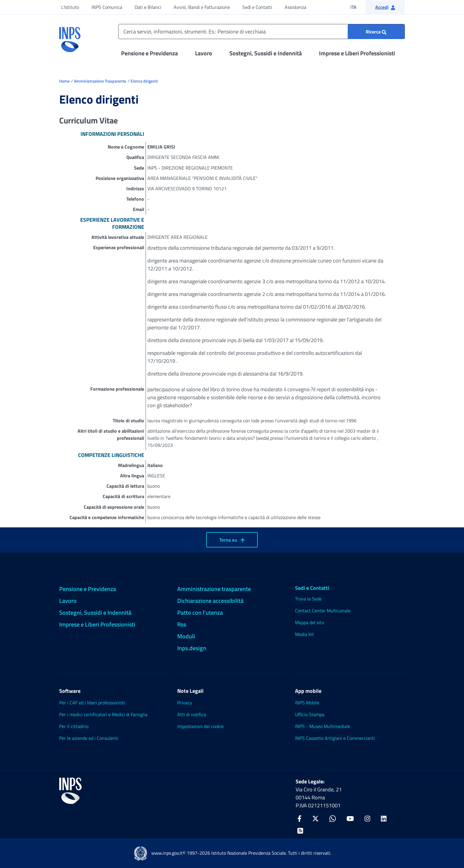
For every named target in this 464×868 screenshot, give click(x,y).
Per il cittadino (74, 726)
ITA (357, 7)
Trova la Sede (308, 599)
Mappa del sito (310, 622)
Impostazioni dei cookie (200, 726)
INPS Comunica (107, 7)
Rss (182, 624)
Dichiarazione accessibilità (210, 601)
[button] (385, 7)
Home (64, 81)
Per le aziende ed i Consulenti (89, 738)
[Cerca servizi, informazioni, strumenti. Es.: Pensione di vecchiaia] (262, 32)
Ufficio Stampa (310, 714)
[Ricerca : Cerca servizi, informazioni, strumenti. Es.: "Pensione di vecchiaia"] (376, 32)
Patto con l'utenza (200, 612)
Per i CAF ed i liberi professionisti (92, 703)
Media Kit (304, 634)
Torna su (232, 540)
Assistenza (295, 7)
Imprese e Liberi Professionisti (357, 53)
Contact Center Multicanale (323, 611)
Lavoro (204, 53)
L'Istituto (70, 7)
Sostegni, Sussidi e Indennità (266, 53)
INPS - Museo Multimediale (323, 726)
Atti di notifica (192, 714)
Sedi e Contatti (257, 7)
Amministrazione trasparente (214, 589)
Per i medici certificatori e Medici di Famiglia (103, 714)
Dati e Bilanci (148, 7)
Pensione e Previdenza (149, 53)
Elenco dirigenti (144, 81)
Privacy (185, 703)
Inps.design (192, 648)
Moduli (186, 636)
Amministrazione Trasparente (100, 81)
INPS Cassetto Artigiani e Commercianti (335, 738)
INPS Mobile (307, 703)
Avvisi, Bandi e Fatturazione (202, 7)
